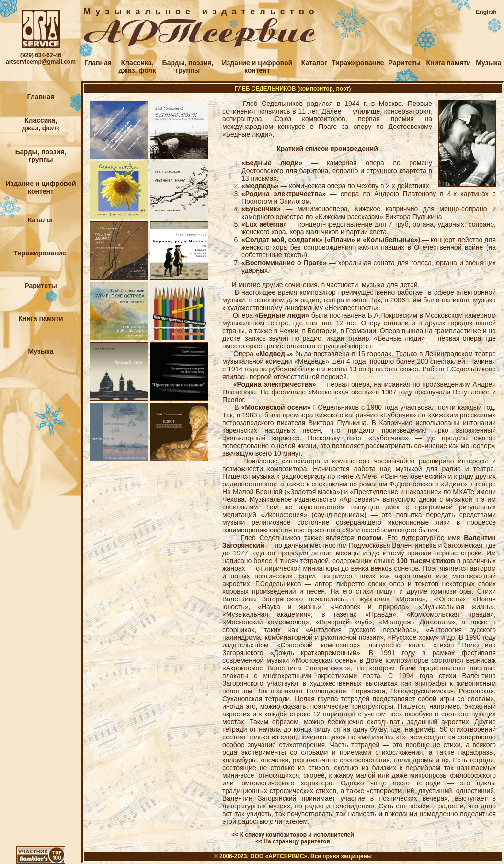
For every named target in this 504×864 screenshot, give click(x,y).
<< (235, 835)
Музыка (488, 63)
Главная (98, 63)
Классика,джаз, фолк (137, 67)
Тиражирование (358, 63)
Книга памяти (448, 63)
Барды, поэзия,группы (188, 67)
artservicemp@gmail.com (41, 62)
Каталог (314, 63)
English (486, 12)
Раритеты (405, 63)
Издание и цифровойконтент (257, 67)
